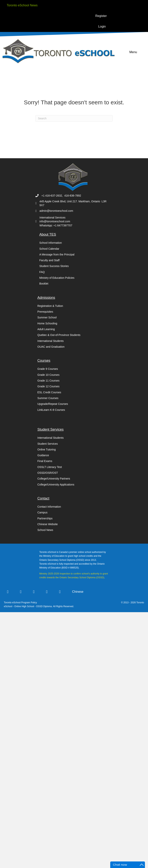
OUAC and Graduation (51, 347)
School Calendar (49, 249)
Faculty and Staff (49, 260)
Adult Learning (46, 329)
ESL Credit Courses (49, 392)
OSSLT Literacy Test (50, 467)
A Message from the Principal (57, 254)
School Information (51, 243)
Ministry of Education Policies (57, 278)
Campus (42, 512)
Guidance (43, 455)
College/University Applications (56, 485)
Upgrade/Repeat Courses (53, 404)
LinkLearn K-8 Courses (51, 410)
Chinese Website (48, 524)
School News (45, 530)
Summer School (47, 317)
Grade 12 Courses (48, 386)
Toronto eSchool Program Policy (21, 603)
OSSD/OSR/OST (48, 473)
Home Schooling (47, 323)
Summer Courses (48, 398)
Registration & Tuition (50, 306)
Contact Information (49, 507)
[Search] (74, 118)
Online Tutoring (47, 449)
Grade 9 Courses (48, 369)
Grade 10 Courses (48, 375)
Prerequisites (45, 312)
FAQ (42, 272)
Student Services (48, 444)
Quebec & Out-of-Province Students (59, 335)
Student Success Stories (54, 266)
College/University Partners (54, 479)
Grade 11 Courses (48, 381)
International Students (50, 341)
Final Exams (45, 461)
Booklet (44, 284)
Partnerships (45, 518)
